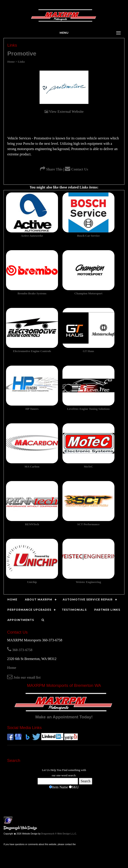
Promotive (22, 54)
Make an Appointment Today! (64, 717)
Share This (51, 169)
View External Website (64, 112)
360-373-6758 (20, 650)
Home (12, 668)
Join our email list (24, 677)
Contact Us (76, 169)
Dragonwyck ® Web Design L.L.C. (59, 834)
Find (65, 770)
